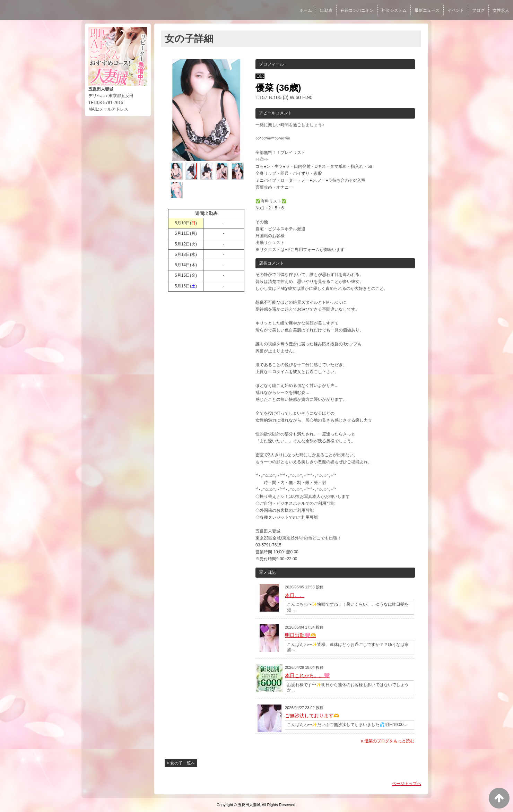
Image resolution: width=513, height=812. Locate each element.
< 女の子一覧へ (181, 763)
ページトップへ (407, 784)
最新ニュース (427, 10)
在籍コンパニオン (357, 10)
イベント (456, 10)
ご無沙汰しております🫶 (312, 716)
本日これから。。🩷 (307, 675)
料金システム (394, 10)
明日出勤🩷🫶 (301, 635)
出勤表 (326, 10)
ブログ (478, 10)
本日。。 (295, 595)
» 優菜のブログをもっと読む (388, 741)
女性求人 (501, 10)
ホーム (306, 10)
